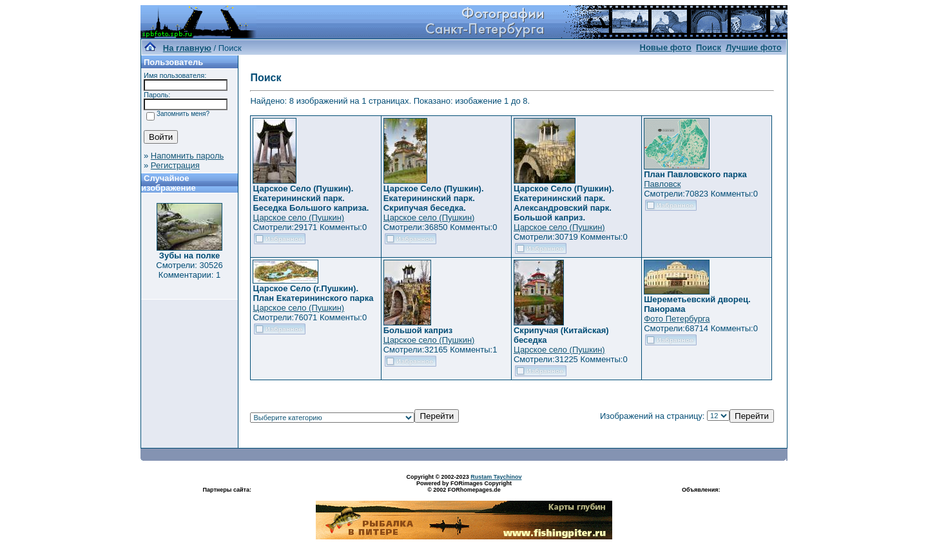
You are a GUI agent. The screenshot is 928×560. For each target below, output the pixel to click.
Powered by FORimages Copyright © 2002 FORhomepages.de (464, 487)
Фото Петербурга (677, 319)
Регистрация (175, 165)
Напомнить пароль (187, 156)
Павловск (662, 184)
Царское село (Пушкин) (298, 217)
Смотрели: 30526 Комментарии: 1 (189, 270)
